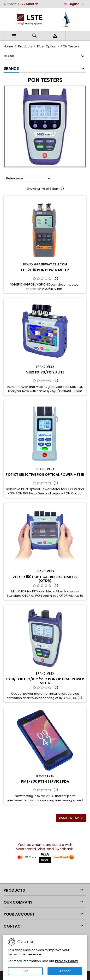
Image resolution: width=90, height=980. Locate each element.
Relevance (29, 179)
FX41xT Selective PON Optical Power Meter (45, 475)
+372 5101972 (28, 4)
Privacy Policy (66, 961)
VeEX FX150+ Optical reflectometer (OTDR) (45, 579)
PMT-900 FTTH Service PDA (45, 781)
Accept (65, 971)
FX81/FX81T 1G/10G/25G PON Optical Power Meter (45, 681)
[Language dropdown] (74, 4)
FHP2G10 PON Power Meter (45, 270)
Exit (25, 971)
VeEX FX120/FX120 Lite (45, 372)
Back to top (72, 818)
